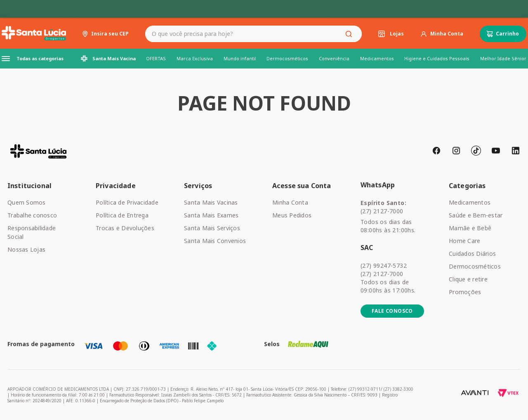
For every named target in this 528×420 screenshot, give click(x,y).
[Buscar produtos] (350, 34)
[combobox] (253, 34)
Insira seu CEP (110, 34)
